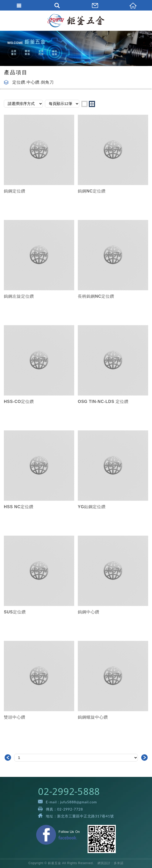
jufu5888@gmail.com (78, 802)
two (92, 104)
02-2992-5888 (69, 791)
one (84, 104)
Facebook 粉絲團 (58, 835)
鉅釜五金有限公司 (76, 21)
